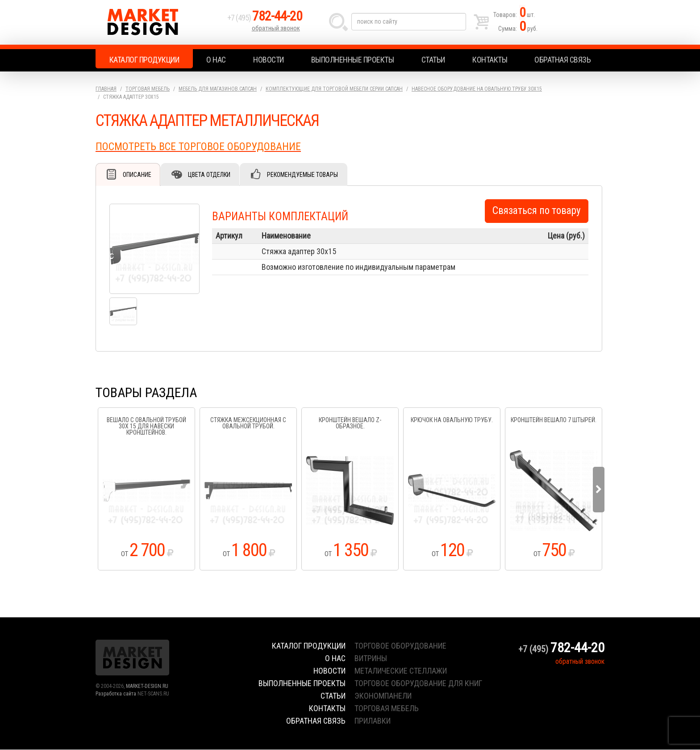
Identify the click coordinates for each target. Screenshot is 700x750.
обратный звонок (276, 29)
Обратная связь (562, 60)
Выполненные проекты (353, 60)
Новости (269, 60)
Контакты (490, 60)
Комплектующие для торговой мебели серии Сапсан (334, 89)
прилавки (373, 721)
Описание (137, 175)
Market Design (159, 22)
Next (599, 490)
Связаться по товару (537, 211)
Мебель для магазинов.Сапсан (218, 89)
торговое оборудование (400, 646)
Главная (106, 89)
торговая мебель (387, 709)
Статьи (433, 60)
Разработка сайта (116, 694)
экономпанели (383, 696)
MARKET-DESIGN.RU (147, 687)
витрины (371, 659)
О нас (216, 60)
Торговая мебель (148, 89)
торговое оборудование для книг (418, 684)
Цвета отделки (210, 175)
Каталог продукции (144, 60)
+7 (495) (265, 19)
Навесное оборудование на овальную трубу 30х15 (477, 89)
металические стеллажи (401, 671)
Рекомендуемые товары (303, 175)
